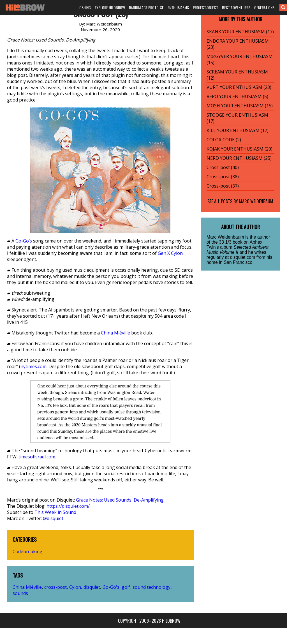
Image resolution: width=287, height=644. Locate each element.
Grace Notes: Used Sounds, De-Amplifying (120, 500)
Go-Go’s (24, 241)
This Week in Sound (55, 512)
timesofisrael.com (37, 457)
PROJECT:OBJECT (205, 7)
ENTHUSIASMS (178, 7)
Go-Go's (111, 587)
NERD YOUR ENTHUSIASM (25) (239, 158)
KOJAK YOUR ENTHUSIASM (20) (239, 149)
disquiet (92, 587)
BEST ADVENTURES (236, 7)
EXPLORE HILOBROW (110, 7)
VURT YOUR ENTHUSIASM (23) (239, 87)
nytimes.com (33, 366)
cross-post (55, 587)
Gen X (164, 253)
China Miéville (115, 333)
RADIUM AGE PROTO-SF (146, 7)
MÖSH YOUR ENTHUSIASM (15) (240, 106)
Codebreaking (27, 551)
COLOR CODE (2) (224, 140)
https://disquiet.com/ (68, 506)
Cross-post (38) (223, 177)
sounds (20, 593)
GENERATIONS (264, 7)
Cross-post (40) (223, 167)
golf (126, 587)
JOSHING (85, 7)
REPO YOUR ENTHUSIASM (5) (237, 96)
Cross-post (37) (223, 186)
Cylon (177, 253)
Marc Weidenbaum (256, 201)
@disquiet (53, 518)
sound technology (151, 587)
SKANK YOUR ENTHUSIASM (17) (240, 32)
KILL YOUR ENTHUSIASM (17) (238, 130)
